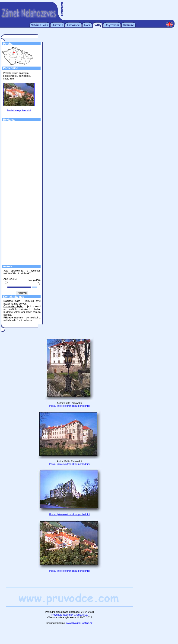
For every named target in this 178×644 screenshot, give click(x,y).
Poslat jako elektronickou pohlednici (69, 406)
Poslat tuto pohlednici (19, 110)
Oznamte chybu (13, 306)
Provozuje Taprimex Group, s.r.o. (70, 615)
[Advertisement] (119, 9)
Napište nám (12, 301)
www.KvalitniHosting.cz (79, 623)
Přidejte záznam (13, 317)
